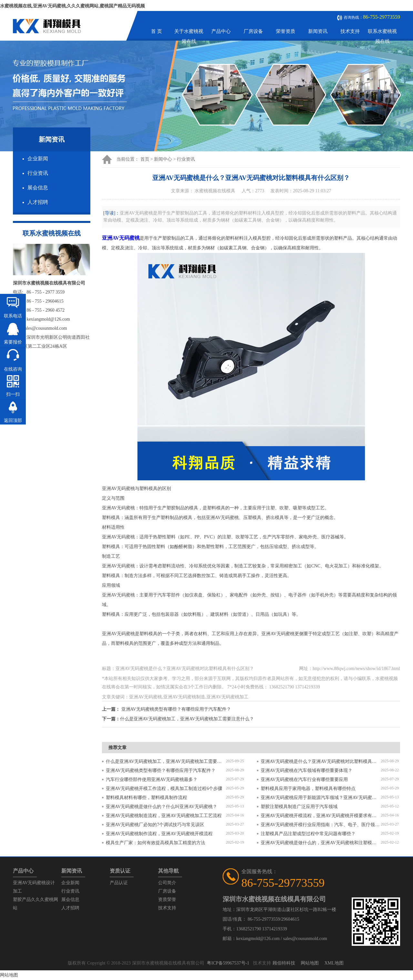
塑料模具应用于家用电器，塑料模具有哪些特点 (308, 789)
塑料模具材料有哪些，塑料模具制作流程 (146, 798)
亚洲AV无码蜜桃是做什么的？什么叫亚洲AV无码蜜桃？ (161, 807)
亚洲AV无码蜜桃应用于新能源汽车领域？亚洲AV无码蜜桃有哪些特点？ (321, 798)
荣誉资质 (286, 31)
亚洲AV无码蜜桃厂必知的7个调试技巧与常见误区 (155, 825)
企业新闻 (38, 159)
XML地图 (334, 963)
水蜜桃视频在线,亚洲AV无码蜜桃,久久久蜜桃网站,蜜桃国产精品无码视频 (72, 6)
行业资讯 (38, 173)
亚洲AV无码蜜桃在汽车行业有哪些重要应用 (304, 780)
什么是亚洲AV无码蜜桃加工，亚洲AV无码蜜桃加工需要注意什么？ (166, 761)
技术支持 (350, 31)
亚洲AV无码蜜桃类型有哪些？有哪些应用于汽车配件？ (161, 770)
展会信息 (38, 188)
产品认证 (119, 883)
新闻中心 (163, 159)
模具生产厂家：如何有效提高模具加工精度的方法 (156, 843)
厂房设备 (253, 31)
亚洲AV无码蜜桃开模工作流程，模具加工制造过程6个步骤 (164, 789)
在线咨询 (13, 369)
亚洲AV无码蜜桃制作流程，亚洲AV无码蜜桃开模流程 (159, 834)
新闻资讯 (318, 31)
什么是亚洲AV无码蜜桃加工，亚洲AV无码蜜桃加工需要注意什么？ (187, 719)
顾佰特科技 (284, 963)
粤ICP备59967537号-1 (228, 963)
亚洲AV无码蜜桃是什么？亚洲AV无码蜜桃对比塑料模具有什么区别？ (321, 761)
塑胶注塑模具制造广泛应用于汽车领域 (299, 807)
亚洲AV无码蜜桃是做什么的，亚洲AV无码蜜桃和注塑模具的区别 (321, 843)
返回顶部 (13, 420)
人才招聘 (38, 202)
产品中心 (221, 31)
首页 (145, 159)
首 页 (156, 31)
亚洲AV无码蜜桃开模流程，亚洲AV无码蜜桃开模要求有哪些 (321, 816)
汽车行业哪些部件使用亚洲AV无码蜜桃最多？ (152, 780)
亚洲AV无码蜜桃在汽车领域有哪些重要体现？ (307, 770)
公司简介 (167, 883)
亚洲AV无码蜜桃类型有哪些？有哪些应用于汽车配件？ (176, 709)
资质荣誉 (167, 900)
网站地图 (310, 963)
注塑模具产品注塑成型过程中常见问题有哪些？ (308, 834)
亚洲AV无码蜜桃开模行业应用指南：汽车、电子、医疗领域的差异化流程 (321, 825)
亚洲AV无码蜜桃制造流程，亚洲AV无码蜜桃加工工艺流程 (164, 816)
